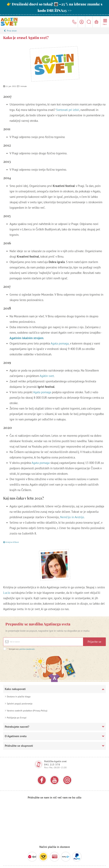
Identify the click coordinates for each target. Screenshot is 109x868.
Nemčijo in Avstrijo (72, 517)
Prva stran (12, 31)
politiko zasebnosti (27, 649)
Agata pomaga (60, 343)
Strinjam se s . (21, 649)
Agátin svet (47, 376)
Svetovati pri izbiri (68, 110)
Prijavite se (94, 642)
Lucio (7, 593)
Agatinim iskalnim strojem (26, 338)
